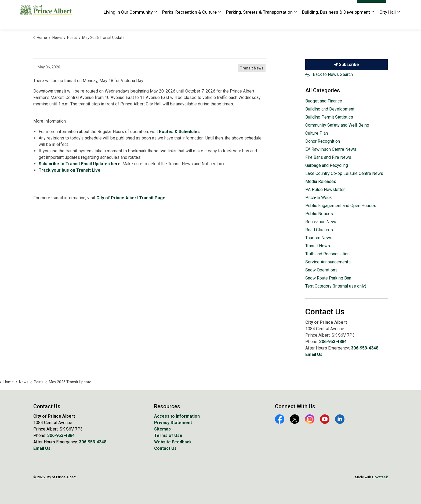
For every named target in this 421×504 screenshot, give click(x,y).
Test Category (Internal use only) (336, 286)
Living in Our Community (128, 22)
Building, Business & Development (336, 22)
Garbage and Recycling (327, 165)
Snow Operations (321, 270)
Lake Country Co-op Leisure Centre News (344, 173)
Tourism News (319, 238)
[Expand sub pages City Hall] (398, 22)
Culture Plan (317, 133)
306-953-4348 (365, 348)
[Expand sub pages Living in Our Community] (155, 22)
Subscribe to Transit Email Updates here (80, 164)
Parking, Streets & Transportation (259, 22)
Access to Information (177, 416)
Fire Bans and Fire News (328, 157)
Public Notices (319, 214)
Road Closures (319, 230)
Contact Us (165, 448)
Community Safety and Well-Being (337, 125)
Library (274, 7)
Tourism (309, 7)
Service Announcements (328, 262)
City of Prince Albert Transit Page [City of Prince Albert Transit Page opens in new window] (131, 198)
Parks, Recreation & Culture (189, 22)
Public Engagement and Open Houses (341, 206)
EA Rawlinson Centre (220, 7)
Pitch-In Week (319, 198)
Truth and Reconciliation (327, 254)
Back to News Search (333, 74)
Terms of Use (168, 435)
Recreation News (321, 222)
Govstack (380, 477)
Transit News (252, 68)
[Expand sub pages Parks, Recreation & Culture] (219, 22)
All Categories (323, 90)
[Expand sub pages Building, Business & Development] (373, 22)
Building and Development (330, 109)
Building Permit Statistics (329, 117)
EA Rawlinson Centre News (331, 149)
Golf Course (253, 7)
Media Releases (321, 181)
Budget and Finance (324, 101)
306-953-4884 (333, 342)
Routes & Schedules (179, 132)
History (291, 7)
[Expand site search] (396, 7)
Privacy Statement (173, 423)
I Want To (372, 8)
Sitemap (162, 429)
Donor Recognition (323, 141)
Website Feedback (337, 7)
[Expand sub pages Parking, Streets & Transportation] (295, 22)
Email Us (314, 354)
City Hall (388, 22)
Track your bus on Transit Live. (70, 170)
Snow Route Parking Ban (328, 278)
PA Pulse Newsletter (325, 190)
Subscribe (347, 65)
